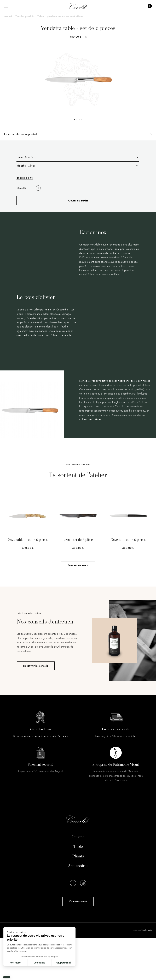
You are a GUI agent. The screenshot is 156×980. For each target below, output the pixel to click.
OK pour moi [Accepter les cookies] (64, 963)
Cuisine (78, 879)
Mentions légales (12, 972)
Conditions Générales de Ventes (39, 972)
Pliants (78, 898)
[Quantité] (38, 188)
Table (78, 889)
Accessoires (78, 908)
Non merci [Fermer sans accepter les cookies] (15, 963)
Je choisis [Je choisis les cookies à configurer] (39, 963)
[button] (7, 977)
